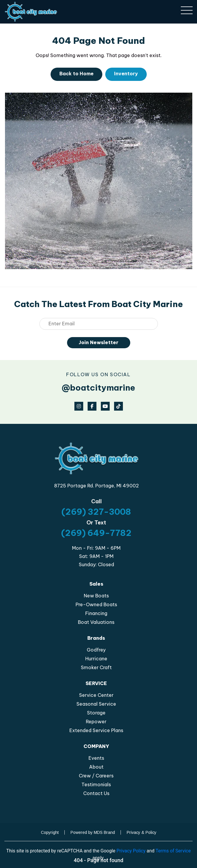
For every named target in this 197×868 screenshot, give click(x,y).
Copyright (50, 832)
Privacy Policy (131, 851)
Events (96, 758)
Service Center (96, 695)
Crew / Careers (96, 776)
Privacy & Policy (142, 832)
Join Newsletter (99, 342)
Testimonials (96, 784)
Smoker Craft (96, 667)
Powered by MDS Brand (93, 832)
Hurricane (96, 659)
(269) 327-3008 (96, 512)
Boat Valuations (96, 622)
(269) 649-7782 (96, 533)
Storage (96, 713)
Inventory (126, 74)
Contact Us (96, 793)
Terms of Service (173, 851)
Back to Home (76, 74)
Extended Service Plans (96, 730)
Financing (96, 613)
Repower (96, 722)
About (96, 767)
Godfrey (96, 650)
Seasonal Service (96, 704)
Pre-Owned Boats (96, 604)
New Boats (96, 596)
